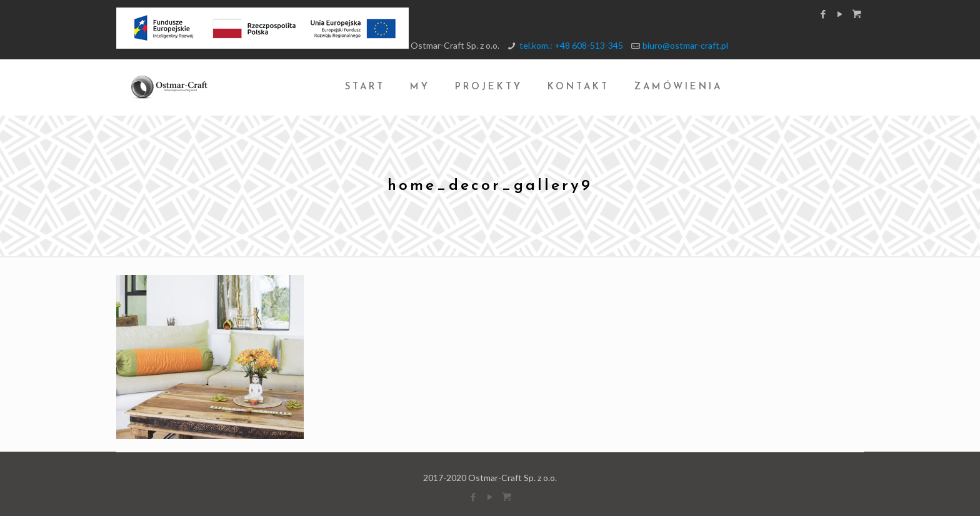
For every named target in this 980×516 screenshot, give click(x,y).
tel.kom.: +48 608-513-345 (571, 45)
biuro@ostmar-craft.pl (685, 45)
